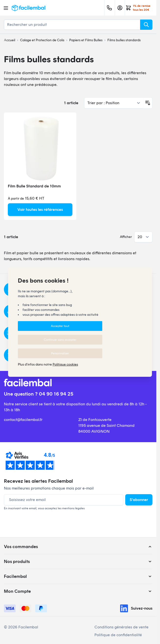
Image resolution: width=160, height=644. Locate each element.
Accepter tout (60, 326)
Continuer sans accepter (60, 340)
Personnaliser (60, 353)
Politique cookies (65, 364)
